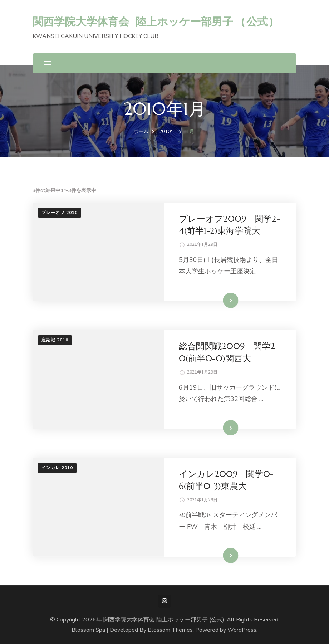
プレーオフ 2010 (60, 213)
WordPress (242, 630)
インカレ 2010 (57, 468)
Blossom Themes (170, 630)
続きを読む (220, 300)
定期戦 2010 (55, 340)
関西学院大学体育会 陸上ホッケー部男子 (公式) (154, 21)
